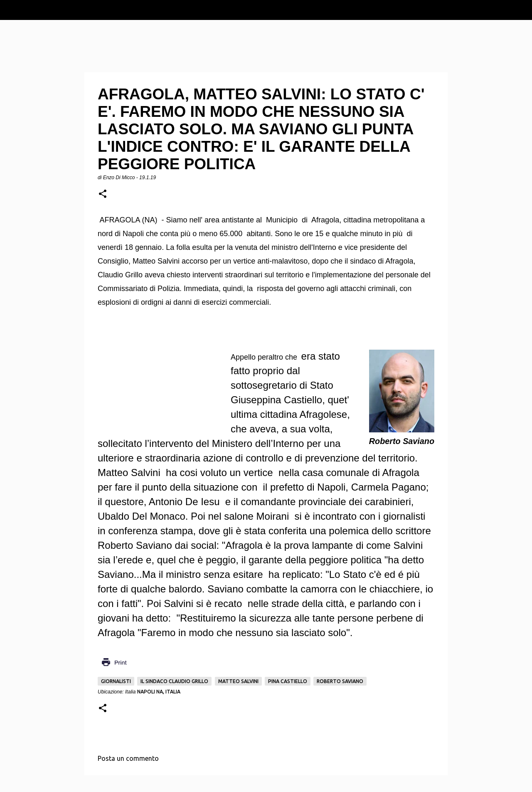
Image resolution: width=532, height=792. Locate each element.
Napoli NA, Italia (159, 692)
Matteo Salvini (238, 681)
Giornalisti (116, 681)
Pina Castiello (288, 681)
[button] (103, 194)
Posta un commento (128, 758)
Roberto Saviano (340, 681)
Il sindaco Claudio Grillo (174, 681)
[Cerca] (520, 10)
